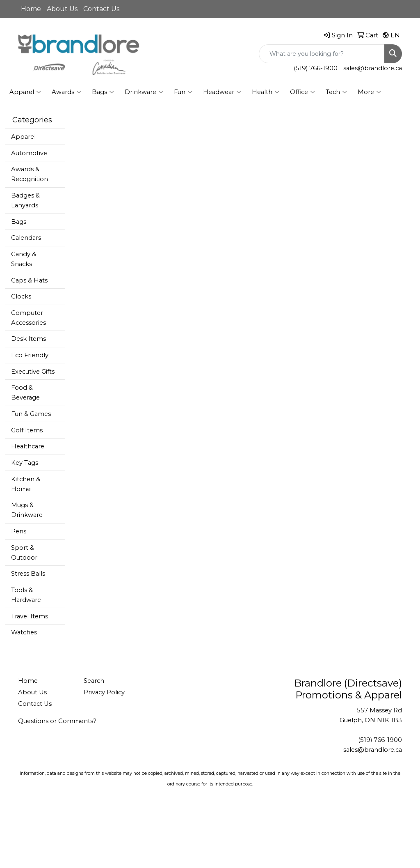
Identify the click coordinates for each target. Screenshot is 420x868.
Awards (66, 92)
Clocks (21, 296)
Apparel (25, 92)
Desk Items (29, 339)
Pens (19, 531)
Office (302, 92)
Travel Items (30, 616)
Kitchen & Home (26, 484)
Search (94, 681)
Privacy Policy (104, 692)
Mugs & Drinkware (27, 510)
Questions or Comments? (57, 721)
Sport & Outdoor (24, 553)
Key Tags (25, 463)
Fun (183, 92)
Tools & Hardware (26, 595)
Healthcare (28, 446)
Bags (103, 92)
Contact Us (101, 9)
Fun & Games (31, 414)
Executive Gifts (33, 372)
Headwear (222, 92)
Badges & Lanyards (25, 200)
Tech (336, 92)
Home (31, 9)
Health (266, 92)
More (369, 92)
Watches (24, 632)
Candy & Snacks (24, 259)
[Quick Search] (322, 54)
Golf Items (27, 430)
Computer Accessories (29, 318)
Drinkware (144, 92)
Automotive (29, 153)
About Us (62, 9)
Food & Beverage (25, 393)
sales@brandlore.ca (373, 68)
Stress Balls (28, 574)
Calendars (26, 238)
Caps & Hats (29, 280)
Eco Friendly (30, 355)
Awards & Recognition (30, 174)
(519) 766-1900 (316, 68)
